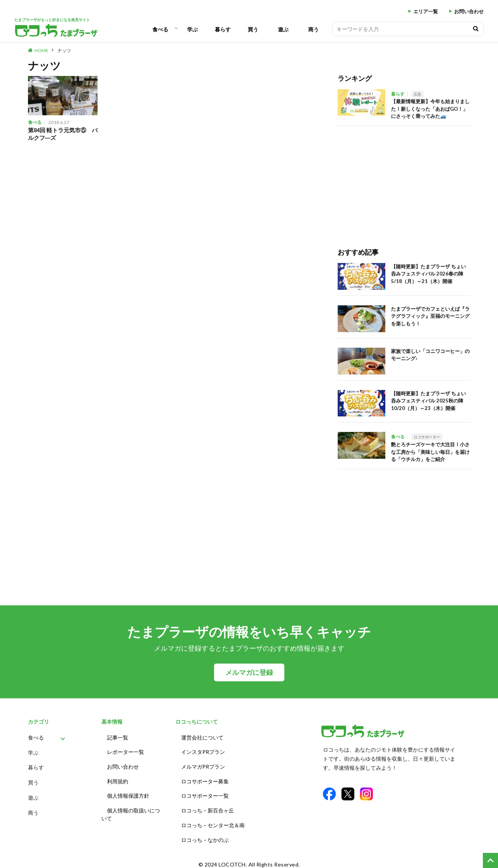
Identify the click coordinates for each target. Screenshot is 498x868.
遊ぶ (283, 29)
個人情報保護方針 (128, 793)
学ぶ (192, 29)
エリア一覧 (426, 12)
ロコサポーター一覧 (205, 793)
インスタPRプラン (203, 751)
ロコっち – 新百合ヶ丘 (208, 807)
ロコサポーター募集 (205, 779)
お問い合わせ (469, 12)
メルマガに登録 (249, 672)
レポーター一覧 (126, 751)
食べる (160, 29)
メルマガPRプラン (203, 765)
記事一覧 (118, 737)
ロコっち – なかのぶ (205, 835)
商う (313, 29)
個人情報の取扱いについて (131, 811)
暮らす (223, 29)
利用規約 (118, 779)
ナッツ (64, 50)
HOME (41, 50)
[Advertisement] (404, 179)
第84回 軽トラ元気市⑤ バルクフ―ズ (60, 134)
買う (253, 29)
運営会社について (202, 737)
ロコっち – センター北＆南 (213, 821)
